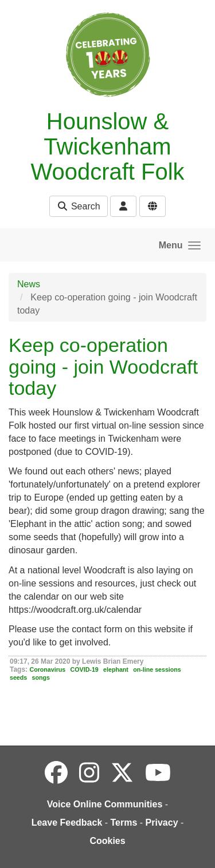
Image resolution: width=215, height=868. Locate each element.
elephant (116, 669)
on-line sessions (157, 669)
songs (41, 677)
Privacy (162, 823)
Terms (124, 823)
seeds (18, 677)
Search (78, 206)
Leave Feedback (67, 823)
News (29, 284)
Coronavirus (47, 669)
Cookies (107, 841)
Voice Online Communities (105, 804)
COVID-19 (85, 669)
